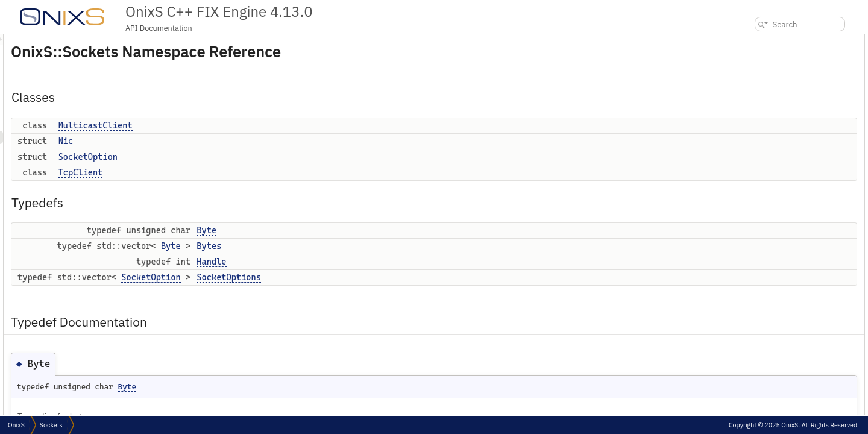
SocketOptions (379, 277)
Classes (747, 41)
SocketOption (239, 157)
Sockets (51, 425)
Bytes (360, 246)
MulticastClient (246, 125)
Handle (362, 262)
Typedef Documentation (774, 173)
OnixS (16, 425)
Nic (217, 141)
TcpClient (231, 172)
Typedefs (749, 107)
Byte (357, 230)
